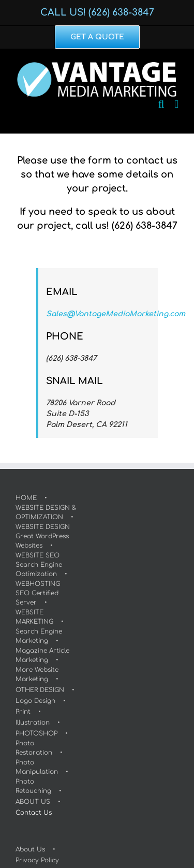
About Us (30, 849)
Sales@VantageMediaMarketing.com (116, 314)
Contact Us (34, 813)
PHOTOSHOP (36, 733)
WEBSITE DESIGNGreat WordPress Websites (43, 536)
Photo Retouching (33, 786)
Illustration (33, 723)
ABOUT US (33, 802)
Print (23, 712)
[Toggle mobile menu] (176, 104)
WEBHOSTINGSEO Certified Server (38, 593)
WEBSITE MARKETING (34, 617)
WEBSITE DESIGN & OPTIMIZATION (46, 512)
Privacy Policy (37, 860)
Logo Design (35, 701)
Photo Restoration (34, 748)
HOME (26, 498)
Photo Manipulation (37, 767)
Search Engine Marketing (39, 636)
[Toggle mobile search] (161, 104)
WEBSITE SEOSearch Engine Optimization (39, 565)
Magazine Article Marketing (42, 655)
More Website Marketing (37, 674)
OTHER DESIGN (40, 690)
